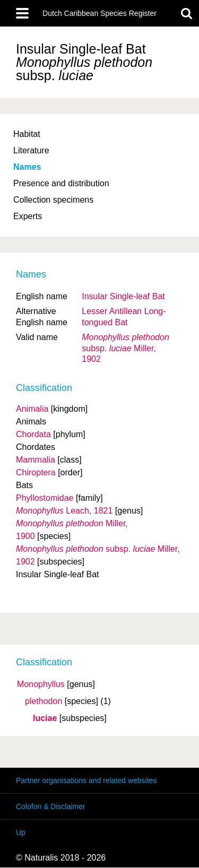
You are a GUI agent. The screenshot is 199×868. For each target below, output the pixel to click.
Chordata (33, 434)
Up (21, 832)
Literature (31, 150)
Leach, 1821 (64, 511)
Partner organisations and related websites (86, 780)
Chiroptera (36, 472)
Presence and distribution (61, 183)
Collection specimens (53, 200)
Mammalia (36, 460)
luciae (45, 718)
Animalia (32, 409)
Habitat (27, 134)
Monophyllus (41, 684)
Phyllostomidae (45, 498)
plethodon (44, 701)
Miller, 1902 (126, 348)
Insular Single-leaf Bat (123, 296)
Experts (28, 216)
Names (27, 167)
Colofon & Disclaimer (51, 806)
